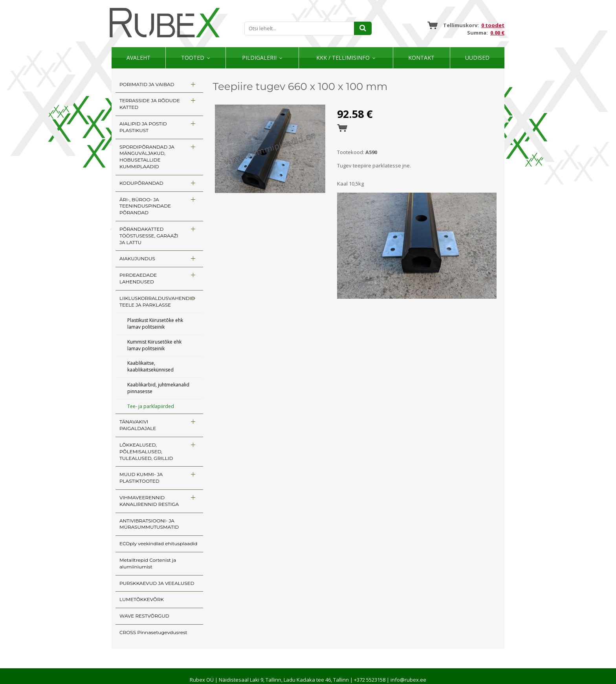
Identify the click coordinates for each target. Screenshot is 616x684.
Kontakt (421, 58)
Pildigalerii (259, 58)
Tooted (193, 58)
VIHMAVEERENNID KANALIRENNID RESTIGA (149, 501)
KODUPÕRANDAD (141, 183)
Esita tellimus (342, 128)
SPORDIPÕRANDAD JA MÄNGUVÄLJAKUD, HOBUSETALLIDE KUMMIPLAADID (147, 157)
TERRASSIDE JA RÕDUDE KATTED (150, 104)
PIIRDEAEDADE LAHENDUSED (138, 278)
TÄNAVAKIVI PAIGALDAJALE (138, 425)
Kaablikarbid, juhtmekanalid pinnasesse (158, 388)
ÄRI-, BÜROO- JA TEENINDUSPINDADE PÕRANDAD (145, 206)
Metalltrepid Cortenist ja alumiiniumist (148, 563)
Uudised (477, 58)
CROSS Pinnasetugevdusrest (153, 632)
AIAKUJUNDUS (137, 258)
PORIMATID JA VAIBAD (147, 84)
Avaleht (138, 58)
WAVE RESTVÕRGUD (144, 616)
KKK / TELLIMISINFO (343, 58)
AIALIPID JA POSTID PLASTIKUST (143, 127)
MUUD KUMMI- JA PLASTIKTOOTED (141, 478)
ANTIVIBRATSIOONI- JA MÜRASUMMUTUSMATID (149, 524)
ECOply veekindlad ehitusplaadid (158, 543)
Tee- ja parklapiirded (151, 406)
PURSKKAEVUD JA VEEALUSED (157, 583)
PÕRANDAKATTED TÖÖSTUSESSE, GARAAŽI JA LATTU (149, 236)
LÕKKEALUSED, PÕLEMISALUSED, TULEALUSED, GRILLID (146, 451)
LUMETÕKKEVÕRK (142, 599)
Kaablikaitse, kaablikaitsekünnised (150, 366)
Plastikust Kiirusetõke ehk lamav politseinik (155, 324)
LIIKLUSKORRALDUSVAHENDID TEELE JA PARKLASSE (157, 302)
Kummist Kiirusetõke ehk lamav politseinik (154, 345)
